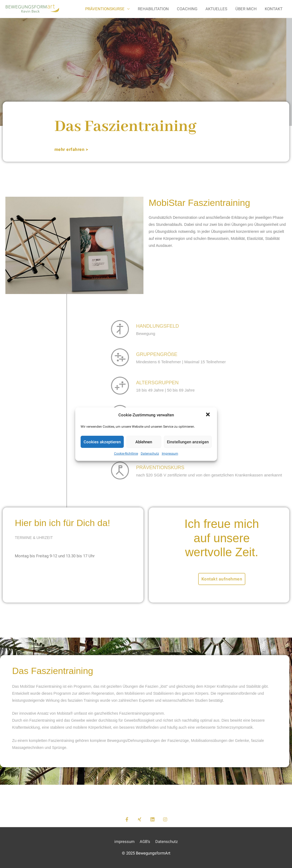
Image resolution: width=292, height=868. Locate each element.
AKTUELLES (216, 9)
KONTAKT (274, 9)
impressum (124, 842)
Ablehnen (144, 442)
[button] (208, 415)
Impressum (170, 454)
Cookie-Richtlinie (126, 454)
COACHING (187, 9)
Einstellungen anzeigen (188, 442)
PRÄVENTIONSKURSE (105, 9)
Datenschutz (150, 454)
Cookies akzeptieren (102, 442)
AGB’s (145, 842)
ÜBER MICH (246, 9)
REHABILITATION (153, 9)
